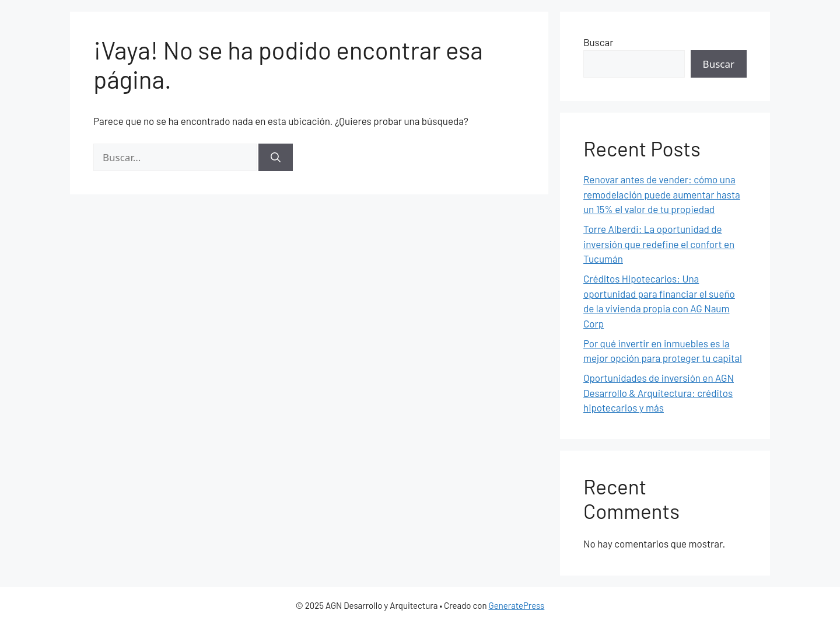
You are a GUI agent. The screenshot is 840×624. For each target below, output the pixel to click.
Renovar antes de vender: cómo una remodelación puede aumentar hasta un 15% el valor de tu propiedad (662, 194)
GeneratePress (517, 605)
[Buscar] (276, 158)
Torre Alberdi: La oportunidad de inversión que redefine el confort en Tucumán (659, 244)
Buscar (598, 42)
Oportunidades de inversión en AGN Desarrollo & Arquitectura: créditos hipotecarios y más (659, 393)
